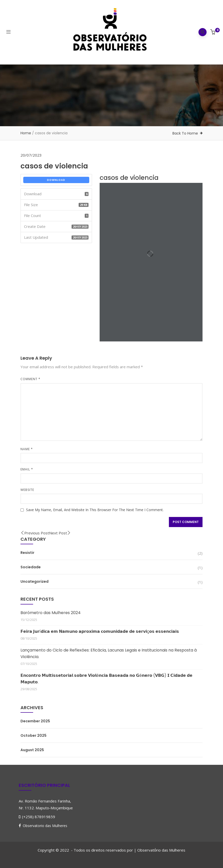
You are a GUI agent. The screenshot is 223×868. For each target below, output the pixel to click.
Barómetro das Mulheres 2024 (51, 613)
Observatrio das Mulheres (161, 850)
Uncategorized (35, 581)
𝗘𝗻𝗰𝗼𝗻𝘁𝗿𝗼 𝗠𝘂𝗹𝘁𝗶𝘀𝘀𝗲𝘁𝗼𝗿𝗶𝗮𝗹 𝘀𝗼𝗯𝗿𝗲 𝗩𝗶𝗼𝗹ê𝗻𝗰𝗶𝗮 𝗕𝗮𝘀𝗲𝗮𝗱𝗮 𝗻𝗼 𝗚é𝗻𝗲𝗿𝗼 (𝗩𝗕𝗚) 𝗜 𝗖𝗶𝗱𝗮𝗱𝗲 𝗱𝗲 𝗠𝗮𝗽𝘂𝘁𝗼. (106, 679)
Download (56, 180)
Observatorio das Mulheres (45, 826)
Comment (30, 379)
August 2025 (32, 750)
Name (27, 449)
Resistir (27, 553)
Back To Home (185, 133)
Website (27, 490)
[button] (214, 32)
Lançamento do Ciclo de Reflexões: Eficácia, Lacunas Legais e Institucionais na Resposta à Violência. (109, 653)
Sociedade (31, 567)
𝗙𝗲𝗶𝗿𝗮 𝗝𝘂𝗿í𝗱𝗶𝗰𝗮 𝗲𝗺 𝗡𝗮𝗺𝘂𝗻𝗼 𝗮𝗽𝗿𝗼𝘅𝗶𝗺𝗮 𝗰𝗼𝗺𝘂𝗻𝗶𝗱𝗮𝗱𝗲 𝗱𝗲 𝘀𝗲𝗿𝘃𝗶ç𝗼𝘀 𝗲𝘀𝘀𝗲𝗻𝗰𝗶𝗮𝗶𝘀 (100, 631)
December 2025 (35, 721)
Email (27, 469)
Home (26, 133)
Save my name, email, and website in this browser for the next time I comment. (95, 510)
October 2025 (34, 735)
